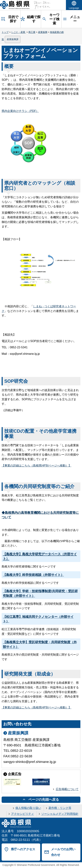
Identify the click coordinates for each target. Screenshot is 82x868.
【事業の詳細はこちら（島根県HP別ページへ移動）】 (36, 466)
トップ (5, 32)
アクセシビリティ (23, 814)
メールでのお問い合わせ (63, 852)
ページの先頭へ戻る (44, 800)
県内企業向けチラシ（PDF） (20, 111)
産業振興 (43, 32)
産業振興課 (13, 39)
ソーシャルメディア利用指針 (60, 814)
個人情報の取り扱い (28, 808)
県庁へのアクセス (23, 849)
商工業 (32, 32)
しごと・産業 (19, 32)
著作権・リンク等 (60, 808)
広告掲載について (67, 789)
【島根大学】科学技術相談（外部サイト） (33, 575)
